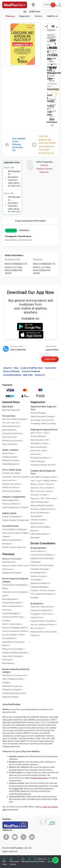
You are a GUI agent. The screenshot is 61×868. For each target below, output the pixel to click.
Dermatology (36, 573)
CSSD (4, 679)
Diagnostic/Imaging (10, 697)
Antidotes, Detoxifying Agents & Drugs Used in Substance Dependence (15, 656)
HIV (42, 498)
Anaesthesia (7, 675)
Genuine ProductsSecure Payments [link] (44, 169)
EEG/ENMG (35, 444)
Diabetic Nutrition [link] (9, 520)
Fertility (46, 481)
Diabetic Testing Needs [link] (12, 517)
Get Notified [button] (56, 92)
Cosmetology (36, 580)
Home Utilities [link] (8, 533)
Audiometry (35, 454)
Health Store (32, 12)
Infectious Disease (38, 520)
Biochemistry (47, 420)
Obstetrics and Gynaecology (42, 558)
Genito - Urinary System (12, 624)
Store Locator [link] (24, 566)
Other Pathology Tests (39, 502)
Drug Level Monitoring (40, 513)
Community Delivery (12, 375)
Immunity (40, 491)
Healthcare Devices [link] (10, 487)
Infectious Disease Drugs (13, 617)
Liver (33, 481)
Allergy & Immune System (13, 649)
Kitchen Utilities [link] (22, 533)
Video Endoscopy (37, 461)
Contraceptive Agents (11, 613)
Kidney (54, 481)
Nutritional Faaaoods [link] (10, 460)
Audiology (34, 598)
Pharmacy (10, 16)
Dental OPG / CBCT (38, 451)
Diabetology (35, 562)
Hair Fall (34, 625)
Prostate (44, 495)
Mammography (37, 440)
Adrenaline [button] (24, 230)
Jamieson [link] (25, 507)
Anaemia (34, 488)
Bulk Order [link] (5, 863)
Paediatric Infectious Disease (43, 591)
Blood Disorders (37, 523)
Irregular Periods (37, 621)
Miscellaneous (8, 663)
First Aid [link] (6, 473)
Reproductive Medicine (40, 583)
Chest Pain (35, 607)
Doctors (39, 16)
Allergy (33, 484)
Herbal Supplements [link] (11, 507)
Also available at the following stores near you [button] (19, 144)
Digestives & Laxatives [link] (11, 484)
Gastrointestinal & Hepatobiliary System (15, 587)
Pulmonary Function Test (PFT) (43, 465)
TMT (47, 440)
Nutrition (24, 631)
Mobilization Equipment (12, 686)
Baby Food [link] (6, 410)
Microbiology (36, 420)
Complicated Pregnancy (44, 594)
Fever (42, 488)
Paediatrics (49, 555)
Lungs (39, 481)
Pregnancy (35, 498)
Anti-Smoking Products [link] (11, 491)
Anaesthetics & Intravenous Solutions (14, 644)
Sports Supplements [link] (10, 500)
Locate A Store (32, 368)
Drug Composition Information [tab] (30, 221)
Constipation (36, 614)
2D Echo (45, 444)
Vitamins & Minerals (11, 631)
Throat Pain (50, 621)
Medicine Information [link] (12, 559)
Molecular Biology (49, 424)
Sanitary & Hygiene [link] (19, 419)
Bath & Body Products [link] (11, 426)
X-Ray (46, 433)
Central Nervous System (12, 603)
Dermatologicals (9, 638)
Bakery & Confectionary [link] (12, 540)
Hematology (35, 424)
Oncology (6, 621)
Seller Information (52, 122)
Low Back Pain (37, 618)
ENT (44, 573)
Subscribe (50, 359)
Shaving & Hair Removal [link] (12, 441)
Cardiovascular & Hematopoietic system (15, 594)
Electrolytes (35, 538)
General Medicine (38, 551)
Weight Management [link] (11, 464)
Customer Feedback (31, 371)
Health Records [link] (8, 562)
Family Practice (37, 555)
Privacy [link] (31, 862)
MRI (32, 433)
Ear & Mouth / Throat (15, 635)
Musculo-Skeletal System (12, 606)
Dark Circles (47, 614)
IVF (32, 594)
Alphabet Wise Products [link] (12, 573)
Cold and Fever (47, 607)
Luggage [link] (6, 536)
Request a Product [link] (10, 566)
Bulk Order (28, 375)
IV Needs (6, 683)
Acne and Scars (37, 628)
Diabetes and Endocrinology (42, 565)
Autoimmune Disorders (40, 527)
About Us (7, 368)
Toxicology (35, 509)
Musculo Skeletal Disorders (42, 506)
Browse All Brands (12, 371)
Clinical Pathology (38, 413)
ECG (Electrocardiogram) (41, 458)
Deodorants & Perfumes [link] (12, 433)
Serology (51, 417)
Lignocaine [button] (11, 230)
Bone (33, 491)
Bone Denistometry (38, 447)
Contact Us (40, 375)
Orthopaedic (7, 690)
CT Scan (39, 433)
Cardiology (35, 569)
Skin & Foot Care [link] (9, 480)
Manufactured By (12, 260)
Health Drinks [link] (8, 453)
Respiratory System (10, 599)
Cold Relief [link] (7, 477)
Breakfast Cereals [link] (10, 457)
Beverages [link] (7, 544)
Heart (54, 477)
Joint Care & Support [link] (21, 477)
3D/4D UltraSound (38, 436)
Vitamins (49, 484)
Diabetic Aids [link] (23, 520)
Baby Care (16, 410)
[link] (15, 5)
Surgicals (17, 690)
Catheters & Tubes (15, 679)
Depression (35, 610)
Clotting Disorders (47, 509)
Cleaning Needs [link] (9, 529)
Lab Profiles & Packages (40, 477)
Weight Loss (46, 610)
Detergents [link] (21, 529)
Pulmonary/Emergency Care (14, 693)
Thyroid (41, 484)
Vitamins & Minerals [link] (11, 504)
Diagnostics (25, 16)
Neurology (44, 569)
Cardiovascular (20, 675)
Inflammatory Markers (40, 534)
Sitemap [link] (25, 862)
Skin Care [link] (6, 419)
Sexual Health (51, 632)
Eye (4, 635)
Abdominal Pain (37, 632)
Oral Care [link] (6, 423)
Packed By (38, 260)
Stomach (34, 531)
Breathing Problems (47, 625)
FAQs (16, 368)
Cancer (49, 491)
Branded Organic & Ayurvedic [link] (14, 547)
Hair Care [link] (15, 423)
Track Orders (51, 368)
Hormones (7, 610)
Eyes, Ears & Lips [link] (9, 437)
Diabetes (49, 488)
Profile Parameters (38, 417)
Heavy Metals (36, 516)
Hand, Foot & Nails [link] (10, 444)
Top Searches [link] (8, 569)
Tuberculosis (51, 498)
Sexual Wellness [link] (9, 430)
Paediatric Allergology (39, 587)
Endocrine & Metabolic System (14, 628)
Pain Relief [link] (15, 473)
